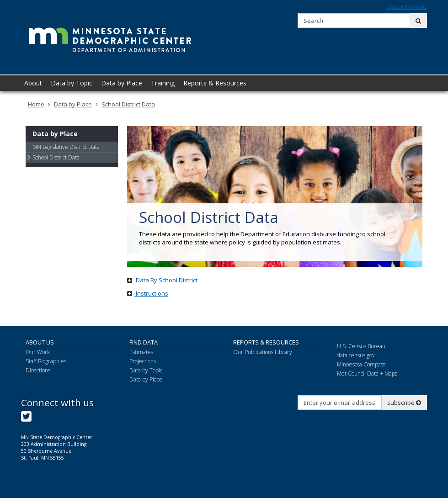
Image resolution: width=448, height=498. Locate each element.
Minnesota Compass (361, 364)
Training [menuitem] (163, 83)
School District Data (128, 104)
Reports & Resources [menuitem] (215, 83)
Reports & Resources (266, 342)
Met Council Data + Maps (367, 373)
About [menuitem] (33, 83)
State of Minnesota (407, 7)
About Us (40, 342)
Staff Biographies (46, 361)
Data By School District (162, 280)
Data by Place (73, 104)
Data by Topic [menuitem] (72, 83)
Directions (38, 370)
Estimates (141, 352)
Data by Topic (146, 370)
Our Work (38, 352)
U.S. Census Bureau (361, 346)
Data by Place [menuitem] (122, 83)
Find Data (144, 342)
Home (36, 104)
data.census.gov (356, 355)
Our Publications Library (263, 352)
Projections (143, 361)
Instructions (148, 293)
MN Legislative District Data (66, 147)
